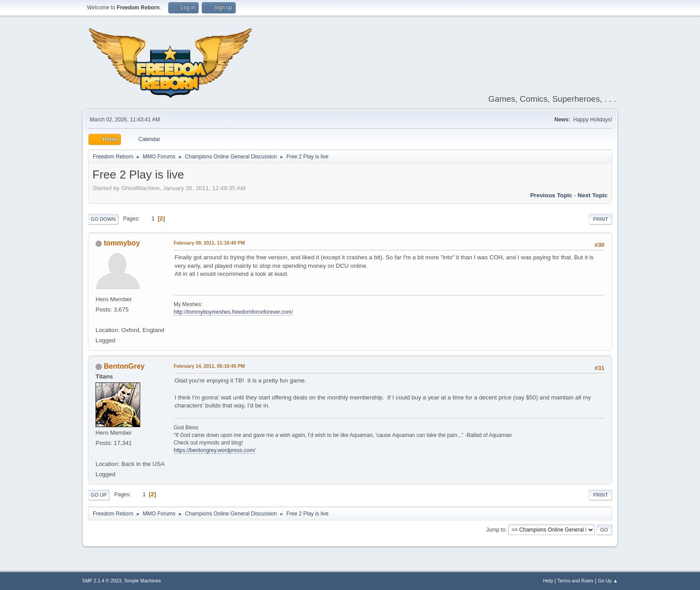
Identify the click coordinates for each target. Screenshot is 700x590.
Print (600, 219)
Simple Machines (142, 581)
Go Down (103, 219)
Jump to (496, 530)
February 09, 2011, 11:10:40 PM (209, 243)
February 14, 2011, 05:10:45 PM (209, 366)
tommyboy (122, 243)
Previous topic (551, 195)
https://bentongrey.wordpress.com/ (215, 450)
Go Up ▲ (608, 581)
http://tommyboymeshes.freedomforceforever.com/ (233, 312)
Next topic (593, 195)
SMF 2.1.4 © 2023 (102, 581)
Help (548, 581)
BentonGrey (124, 366)
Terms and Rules (576, 581)
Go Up (99, 495)
